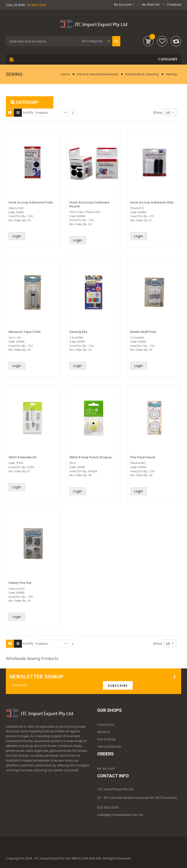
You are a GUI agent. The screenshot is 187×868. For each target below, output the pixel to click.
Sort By (28, 112)
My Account (123, 5)
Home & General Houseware (97, 74)
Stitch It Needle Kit (22, 457)
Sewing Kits (78, 332)
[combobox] (42, 41)
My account (106, 768)
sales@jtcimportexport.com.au (120, 815)
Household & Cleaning (142, 74)
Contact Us (106, 725)
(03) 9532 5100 (108, 807)
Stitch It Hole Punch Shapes (91, 457)
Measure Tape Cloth (25, 332)
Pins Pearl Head (143, 457)
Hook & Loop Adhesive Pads (31, 202)
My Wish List (151, 5)
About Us (104, 732)
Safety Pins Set (20, 583)
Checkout (174, 5)
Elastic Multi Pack (143, 332)
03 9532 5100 (37, 5)
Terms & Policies (109, 747)
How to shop (106, 739)
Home (65, 74)
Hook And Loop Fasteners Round (89, 204)
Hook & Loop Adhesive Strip (152, 202)
